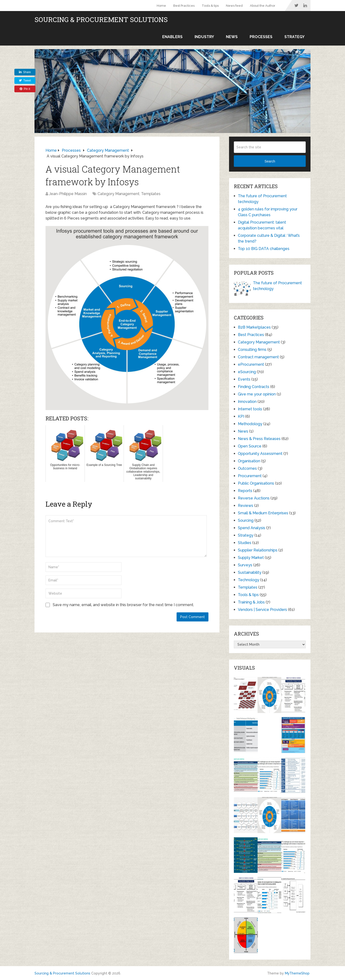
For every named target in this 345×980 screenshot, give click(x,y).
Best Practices (184, 6)
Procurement (250, 476)
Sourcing (246, 520)
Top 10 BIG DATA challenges (264, 249)
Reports (245, 491)
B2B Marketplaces (254, 327)
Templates (151, 194)
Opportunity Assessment (260, 454)
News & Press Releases (259, 439)
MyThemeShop (297, 973)
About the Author (263, 6)
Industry (204, 37)
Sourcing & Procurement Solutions (101, 20)
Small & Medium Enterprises (263, 513)
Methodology (250, 424)
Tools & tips (210, 6)
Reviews (246, 506)
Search (270, 161)
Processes (261, 37)
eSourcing (247, 372)
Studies (245, 543)
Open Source (250, 446)
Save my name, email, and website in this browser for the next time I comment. (123, 605)
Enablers (172, 37)
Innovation (247, 402)
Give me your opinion (257, 394)
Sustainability (250, 572)
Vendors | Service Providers (262, 610)
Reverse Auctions (254, 498)
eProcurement (251, 364)
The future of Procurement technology (277, 286)
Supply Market (251, 558)
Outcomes (247, 468)
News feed (234, 6)
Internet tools (250, 409)
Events (244, 379)
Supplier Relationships (258, 550)
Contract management (258, 357)
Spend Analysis (252, 528)
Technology (249, 580)
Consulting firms (252, 350)
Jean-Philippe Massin (68, 194)
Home (161, 6)
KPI (241, 416)
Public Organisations (256, 483)
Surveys (245, 565)
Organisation (249, 461)
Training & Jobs (251, 602)
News (232, 37)
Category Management (118, 194)
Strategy (294, 37)
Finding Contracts (254, 387)
